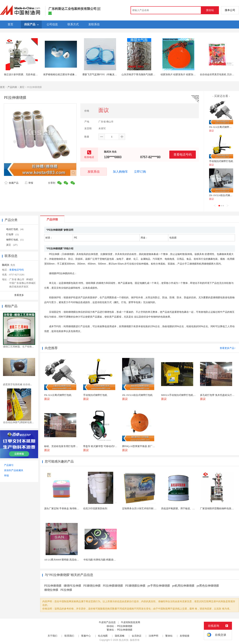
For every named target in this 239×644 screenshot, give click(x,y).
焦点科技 (124, 640)
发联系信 (94, 172)
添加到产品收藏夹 (14, 470)
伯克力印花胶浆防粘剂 (95, 508)
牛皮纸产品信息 (107, 622)
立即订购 (140, 172)
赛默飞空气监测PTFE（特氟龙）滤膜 (102, 74)
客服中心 (86, 636)
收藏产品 (11, 183)
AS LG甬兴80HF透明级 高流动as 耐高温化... (67, 560)
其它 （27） (13, 245)
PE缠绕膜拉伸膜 (135, 586)
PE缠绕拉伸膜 (92, 586)
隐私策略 (120, 636)
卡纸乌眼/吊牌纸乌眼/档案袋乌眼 (101, 560)
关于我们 (52, 636)
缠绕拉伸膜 (51, 590)
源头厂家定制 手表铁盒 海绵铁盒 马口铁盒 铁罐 (69, 508)
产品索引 (9, 465)
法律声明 (153, 636)
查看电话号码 (183, 154)
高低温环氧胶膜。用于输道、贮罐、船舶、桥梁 (186, 508)
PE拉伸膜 (66, 590)
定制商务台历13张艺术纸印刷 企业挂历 (143, 508)
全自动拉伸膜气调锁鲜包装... (18, 422)
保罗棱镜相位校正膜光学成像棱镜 (61, 74)
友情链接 (185, 636)
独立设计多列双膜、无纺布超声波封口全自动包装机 (32, 74)
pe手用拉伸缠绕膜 (159, 586)
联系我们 (69, 636)
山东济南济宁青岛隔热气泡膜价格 (140, 74)
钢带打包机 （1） (16, 240)
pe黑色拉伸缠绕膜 (208, 586)
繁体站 (169, 636)
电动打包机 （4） (16, 229)
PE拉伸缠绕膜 (53, 586)
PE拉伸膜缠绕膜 (113, 586)
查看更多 (19, 295)
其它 (22, 87)
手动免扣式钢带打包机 (221, 161)
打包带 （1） (13, 234)
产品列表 (12, 87)
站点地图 (103, 636)
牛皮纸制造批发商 (131, 622)
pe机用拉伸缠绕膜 (183, 586)
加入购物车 (120, 172)
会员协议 (137, 636)
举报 (29, 183)
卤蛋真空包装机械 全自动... (17, 384)
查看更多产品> (228, 348)
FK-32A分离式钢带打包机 (223, 127)
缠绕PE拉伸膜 (72, 586)
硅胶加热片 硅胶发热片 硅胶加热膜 (179, 74)
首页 (2, 87)
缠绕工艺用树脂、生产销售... (18, 347)
